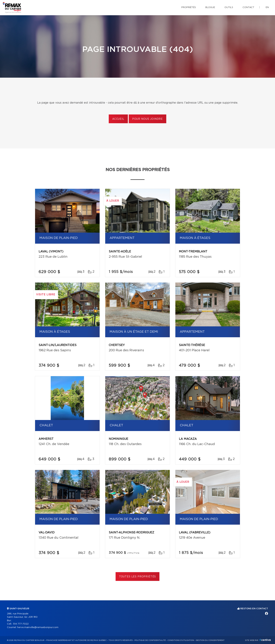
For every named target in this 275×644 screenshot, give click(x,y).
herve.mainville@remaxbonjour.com (38, 627)
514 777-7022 (21, 624)
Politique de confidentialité (150, 640)
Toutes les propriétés (138, 577)
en (267, 7)
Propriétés (189, 7)
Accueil (118, 119)
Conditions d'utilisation (181, 640)
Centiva (265, 640)
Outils (229, 7)
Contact (248, 7)
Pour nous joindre (147, 119)
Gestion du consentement (210, 640)
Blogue (210, 7)
